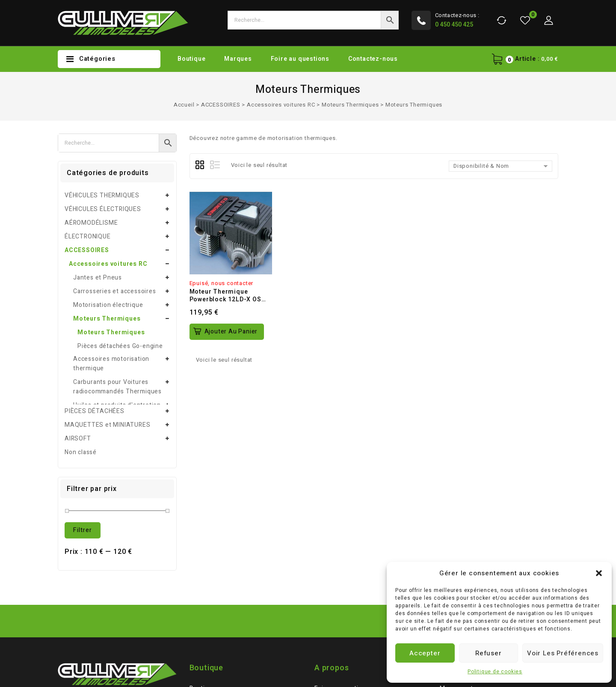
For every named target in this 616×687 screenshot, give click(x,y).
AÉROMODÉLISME (91, 223)
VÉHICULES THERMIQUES (102, 195)
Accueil (184, 105)
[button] (599, 573)
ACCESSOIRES (221, 105)
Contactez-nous (373, 59)
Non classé (81, 330)
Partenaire (205, 608)
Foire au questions (300, 59)
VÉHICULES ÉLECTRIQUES (103, 209)
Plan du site (207, 594)
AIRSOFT (78, 317)
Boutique (191, 59)
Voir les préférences (563, 653)
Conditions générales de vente (360, 594)
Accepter (425, 653)
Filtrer (83, 408)
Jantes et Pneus (98, 278)
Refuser (489, 653)
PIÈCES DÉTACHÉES (95, 289)
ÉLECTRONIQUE (88, 236)
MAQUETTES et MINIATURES (107, 303)
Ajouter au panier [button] (231, 332)
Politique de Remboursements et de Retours (368, 612)
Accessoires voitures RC (281, 105)
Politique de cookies (495, 672)
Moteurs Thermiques (350, 105)
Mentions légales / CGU (349, 580)
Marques (238, 59)
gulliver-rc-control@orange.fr (112, 605)
